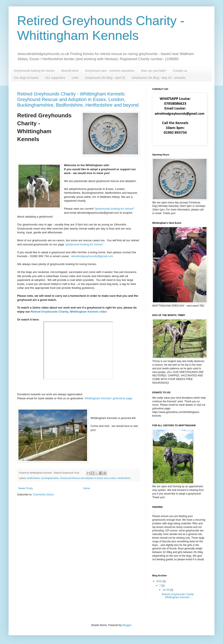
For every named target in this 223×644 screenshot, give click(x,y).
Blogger (127, 625)
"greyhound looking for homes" (85, 244)
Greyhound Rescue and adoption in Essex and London (88, 478)
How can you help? (154, 71)
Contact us (180, 71)
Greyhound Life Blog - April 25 (105, 78)
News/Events (70, 71)
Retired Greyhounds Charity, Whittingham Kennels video (68, 312)
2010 (160, 581)
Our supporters (55, 78)
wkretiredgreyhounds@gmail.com (92, 256)
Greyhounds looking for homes (34, 71)
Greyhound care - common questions (110, 71)
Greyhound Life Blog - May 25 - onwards (159, 78)
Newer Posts (26, 488)
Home (87, 488)
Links (75, 78)
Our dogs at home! (26, 78)
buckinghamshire (50, 478)
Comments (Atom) (43, 495)
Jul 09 (166, 590)
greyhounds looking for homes (114, 209)
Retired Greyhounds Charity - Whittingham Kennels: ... (178, 596)
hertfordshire (124, 478)
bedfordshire (33, 478)
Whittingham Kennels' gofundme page (108, 398)
